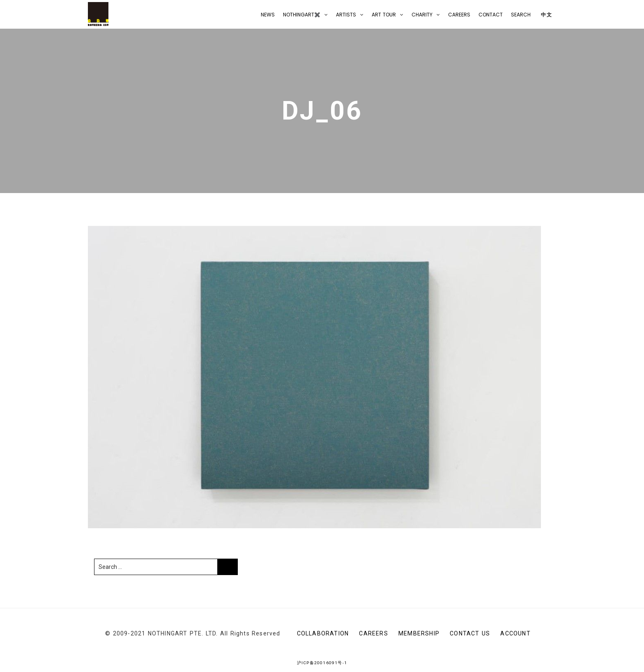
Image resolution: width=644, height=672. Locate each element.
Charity (422, 15)
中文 (546, 15)
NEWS (268, 15)
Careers (459, 15)
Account (515, 633)
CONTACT (491, 15)
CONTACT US (470, 633)
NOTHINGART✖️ (302, 15)
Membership (419, 633)
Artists (346, 15)
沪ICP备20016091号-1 (322, 663)
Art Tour (384, 15)
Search (521, 15)
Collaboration (323, 633)
